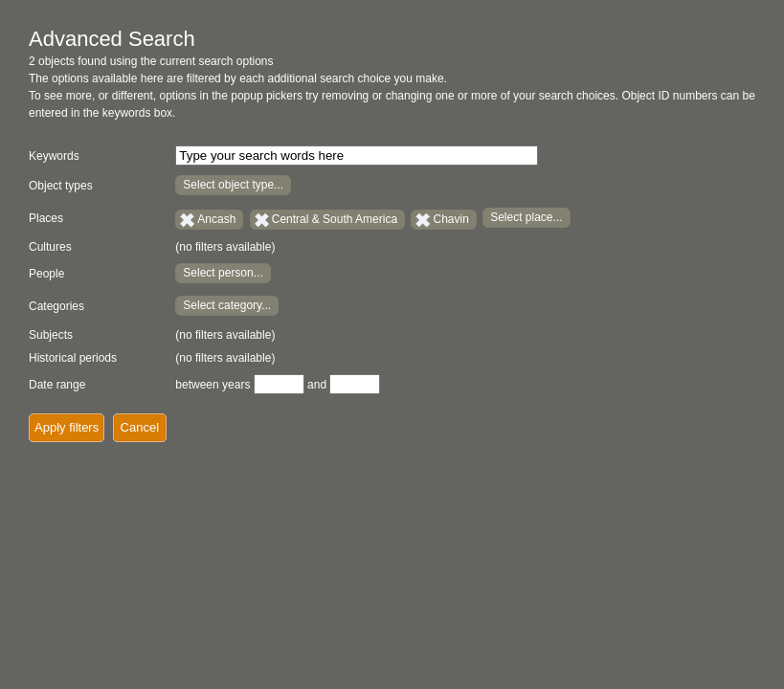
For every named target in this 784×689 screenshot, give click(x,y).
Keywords (54, 156)
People (46, 274)
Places (46, 218)
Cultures (50, 247)
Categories (56, 306)
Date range (57, 385)
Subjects (51, 335)
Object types (61, 186)
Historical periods (73, 358)
